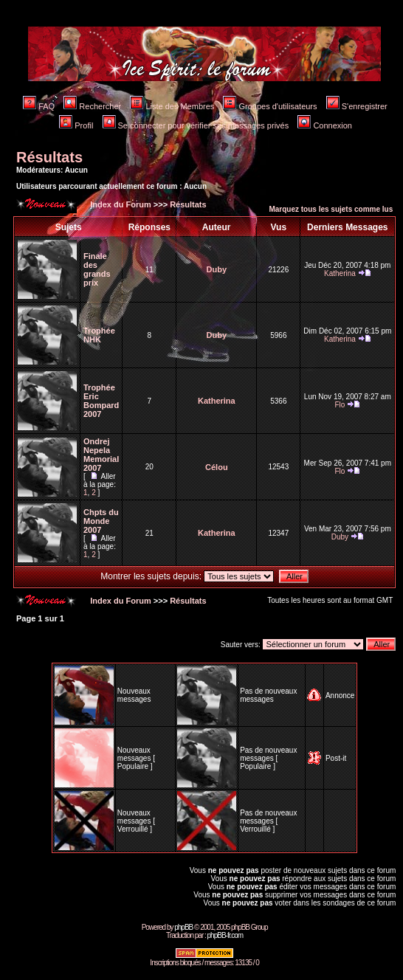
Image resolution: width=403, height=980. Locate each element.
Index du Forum (120, 204)
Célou (217, 467)
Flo (340, 405)
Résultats (49, 157)
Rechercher (92, 106)
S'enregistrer (357, 106)
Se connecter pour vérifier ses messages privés (196, 125)
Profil (76, 125)
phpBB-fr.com (225, 935)
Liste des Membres (172, 106)
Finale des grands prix (97, 269)
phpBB (183, 927)
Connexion (325, 125)
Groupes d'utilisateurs (270, 106)
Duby (217, 269)
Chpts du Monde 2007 (101, 521)
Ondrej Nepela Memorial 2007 (101, 455)
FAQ (39, 106)
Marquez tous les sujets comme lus (331, 209)
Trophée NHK (99, 335)
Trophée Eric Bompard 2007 (101, 401)
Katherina (340, 273)
